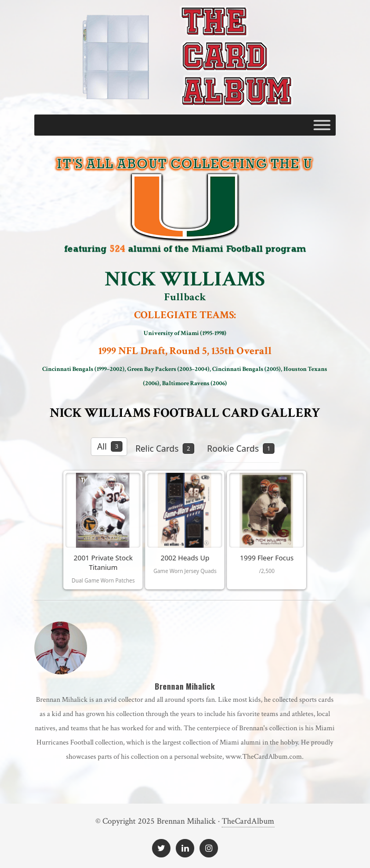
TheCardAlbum (248, 821)
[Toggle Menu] (322, 125)
